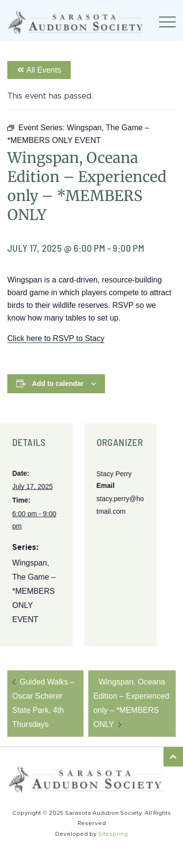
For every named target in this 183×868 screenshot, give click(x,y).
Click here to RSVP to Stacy (56, 338)
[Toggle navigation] (167, 22)
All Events (39, 70)
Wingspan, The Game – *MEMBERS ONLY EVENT (34, 591)
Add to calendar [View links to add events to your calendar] (58, 384)
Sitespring (113, 834)
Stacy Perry (114, 474)
